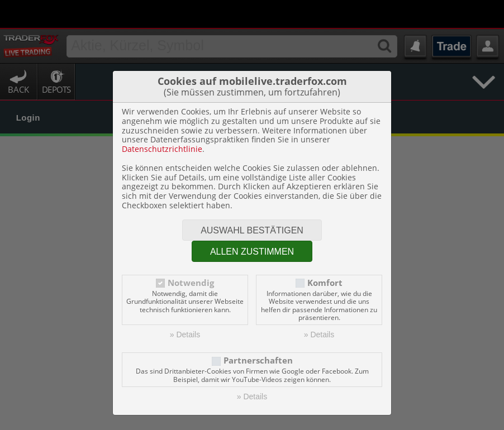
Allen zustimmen (252, 224)
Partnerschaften (258, 333)
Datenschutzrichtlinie (162, 121)
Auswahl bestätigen (252, 202)
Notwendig (191, 255)
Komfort (325, 255)
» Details (185, 307)
